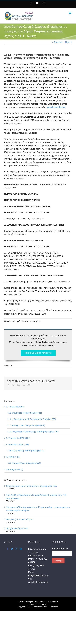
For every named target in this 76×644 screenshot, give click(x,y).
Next (67, 42)
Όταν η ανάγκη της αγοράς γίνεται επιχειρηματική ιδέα (31, 486)
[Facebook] (7, 549)
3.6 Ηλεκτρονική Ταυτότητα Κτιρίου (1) (26, 451)
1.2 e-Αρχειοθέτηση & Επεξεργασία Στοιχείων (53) (32, 419)
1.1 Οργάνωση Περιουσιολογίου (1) (25, 413)
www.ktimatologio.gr (57, 107)
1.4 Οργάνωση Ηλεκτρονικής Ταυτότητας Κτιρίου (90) (34, 432)
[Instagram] (16, 549)
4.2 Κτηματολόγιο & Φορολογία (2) (25, 463)
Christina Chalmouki (50, 607)
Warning (44, 604)
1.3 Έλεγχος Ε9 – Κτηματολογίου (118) (27, 425)
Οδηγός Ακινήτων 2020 (17, 528)
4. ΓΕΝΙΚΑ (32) (13, 457)
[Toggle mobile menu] (70, 13)
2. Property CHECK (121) (18, 438)
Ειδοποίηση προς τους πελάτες (46, 602)
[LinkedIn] (21, 549)
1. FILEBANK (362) (15, 407)
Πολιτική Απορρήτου (25, 602)
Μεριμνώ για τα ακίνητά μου (19, 519)
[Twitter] (12, 549)
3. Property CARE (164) (17, 444)
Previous (58, 42)
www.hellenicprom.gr (38, 582)
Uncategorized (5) (14, 469)
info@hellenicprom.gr (38, 575)
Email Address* (60, 548)
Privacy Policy (34, 604)
